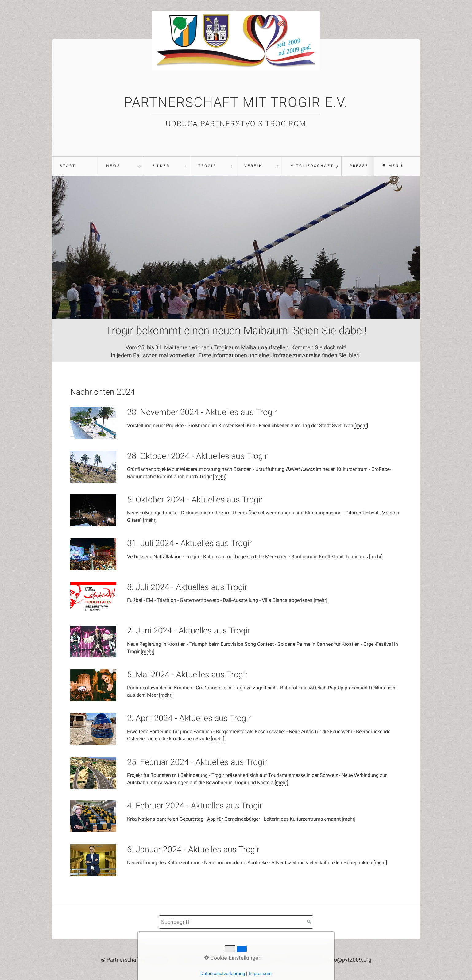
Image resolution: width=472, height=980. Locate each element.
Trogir (207, 166)
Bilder (161, 166)
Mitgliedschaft (312, 166)
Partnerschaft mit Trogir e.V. (236, 102)
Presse (359, 166)
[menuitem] (75, 166)
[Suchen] (309, 922)
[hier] (354, 355)
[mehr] (361, 426)
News (113, 166)
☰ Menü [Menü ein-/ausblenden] (393, 166)
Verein (253, 166)
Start (68, 166)
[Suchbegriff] (236, 922)
